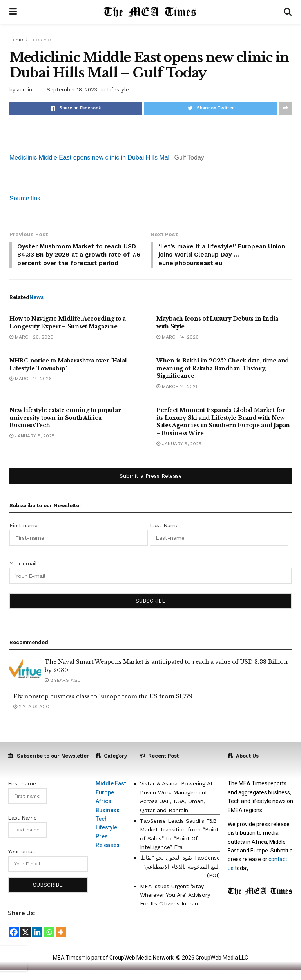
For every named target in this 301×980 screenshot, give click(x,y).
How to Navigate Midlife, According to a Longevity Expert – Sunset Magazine (68, 333)
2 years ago (63, 690)
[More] (61, 942)
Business (108, 820)
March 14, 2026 (178, 347)
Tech (102, 829)
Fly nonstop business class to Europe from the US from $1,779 (103, 707)
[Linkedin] (37, 942)
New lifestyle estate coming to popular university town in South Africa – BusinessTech (65, 428)
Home (16, 40)
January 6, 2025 (32, 446)
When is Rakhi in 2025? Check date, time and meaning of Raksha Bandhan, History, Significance (223, 378)
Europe (105, 803)
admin (24, 90)
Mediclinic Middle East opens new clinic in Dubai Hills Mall (90, 158)
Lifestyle (41, 40)
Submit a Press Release (151, 486)
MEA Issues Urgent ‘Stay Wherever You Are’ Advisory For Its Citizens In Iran (175, 905)
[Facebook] (14, 942)
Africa (103, 811)
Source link (25, 198)
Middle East (111, 794)
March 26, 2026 (31, 347)
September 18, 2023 (72, 90)
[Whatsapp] (49, 942)
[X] (25, 942)
